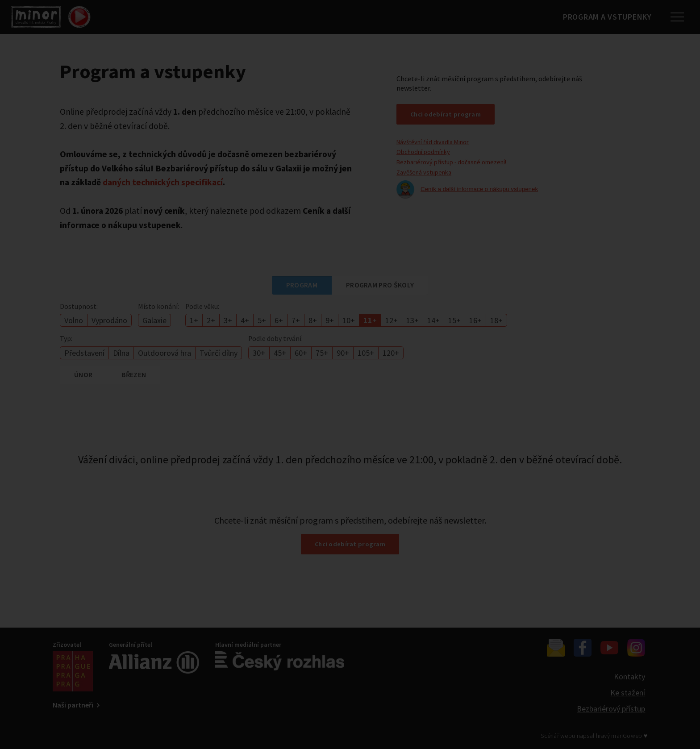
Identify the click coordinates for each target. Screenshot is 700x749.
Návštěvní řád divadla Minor (433, 142)
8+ (313, 320)
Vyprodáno (109, 320)
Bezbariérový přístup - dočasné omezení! (451, 162)
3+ (228, 320)
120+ (391, 353)
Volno (74, 320)
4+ (245, 320)
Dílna (121, 353)
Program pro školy (380, 285)
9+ (330, 320)
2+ (211, 320)
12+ (392, 320)
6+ (279, 320)
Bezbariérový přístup (611, 709)
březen (134, 374)
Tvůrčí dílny (219, 353)
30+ (259, 353)
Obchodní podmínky (423, 152)
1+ (194, 320)
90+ (343, 353)
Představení (84, 353)
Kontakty (629, 676)
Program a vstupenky (604, 17)
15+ (454, 320)
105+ (366, 353)
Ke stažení (628, 693)
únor (83, 374)
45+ (280, 353)
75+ (322, 353)
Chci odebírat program (446, 114)
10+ (349, 320)
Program (302, 285)
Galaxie (154, 320)
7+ (296, 320)
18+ (496, 320)
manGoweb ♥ (629, 736)
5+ (262, 320)
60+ (301, 353)
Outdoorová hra (165, 353)
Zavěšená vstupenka (424, 172)
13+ (412, 320)
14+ (433, 320)
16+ (475, 320)
